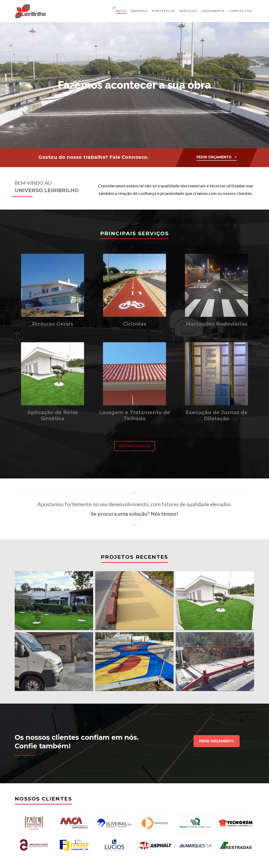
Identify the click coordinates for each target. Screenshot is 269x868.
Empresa (139, 11)
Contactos (241, 11)
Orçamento (213, 11)
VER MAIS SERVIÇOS (135, 446)
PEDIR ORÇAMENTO (214, 157)
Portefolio (163, 11)
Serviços (188, 11)
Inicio (121, 11)
